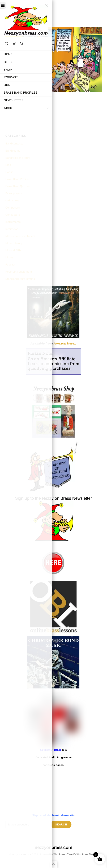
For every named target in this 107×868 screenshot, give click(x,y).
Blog (8, 62)
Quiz (7, 85)
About (27, 108)
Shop (8, 70)
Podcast (11, 77)
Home (8, 54)
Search (61, 825)
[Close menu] (47, 6)
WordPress (59, 854)
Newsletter (14, 100)
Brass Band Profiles (20, 93)
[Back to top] (53, 865)
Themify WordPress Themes (82, 854)
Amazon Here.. (65, 343)
